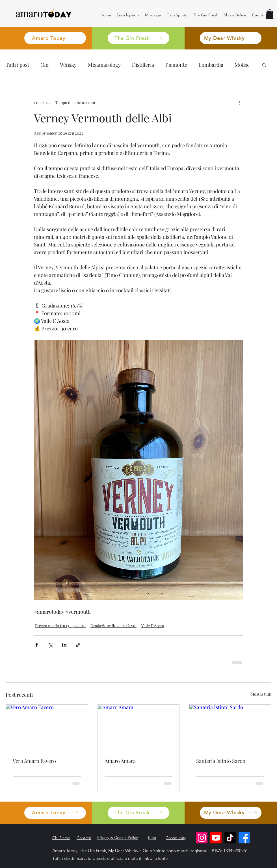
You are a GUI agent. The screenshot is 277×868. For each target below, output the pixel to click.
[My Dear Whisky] (231, 38)
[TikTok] (230, 838)
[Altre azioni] (240, 102)
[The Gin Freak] (138, 38)
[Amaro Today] (55, 38)
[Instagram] (202, 838)
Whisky (68, 65)
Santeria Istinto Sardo (221, 761)
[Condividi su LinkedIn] (64, 645)
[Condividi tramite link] (78, 645)
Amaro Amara (120, 761)
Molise (242, 65)
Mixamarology (104, 65)
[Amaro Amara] (139, 728)
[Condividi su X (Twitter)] (50, 645)
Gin (45, 65)
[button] (270, 14)
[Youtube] (216, 838)
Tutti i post (17, 65)
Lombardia (211, 65)
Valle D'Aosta (153, 626)
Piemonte (176, 65)
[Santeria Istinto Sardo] (230, 728)
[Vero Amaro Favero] (47, 728)
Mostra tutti (261, 694)
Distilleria (143, 65)
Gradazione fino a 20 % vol (113, 626)
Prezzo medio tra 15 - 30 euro (60, 626)
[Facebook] (244, 838)
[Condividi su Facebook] (37, 645)
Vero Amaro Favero (34, 761)
